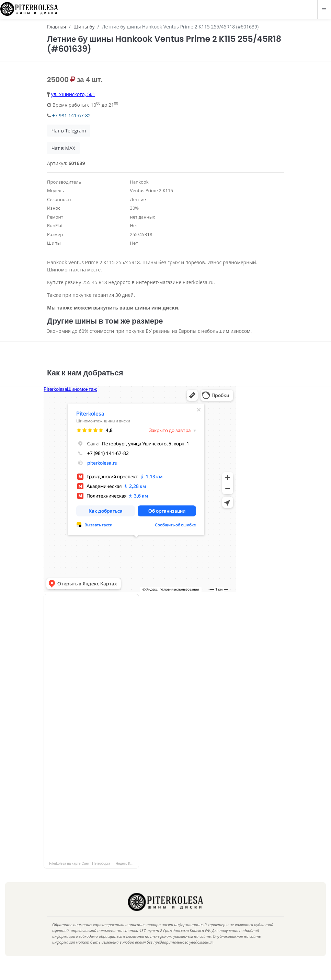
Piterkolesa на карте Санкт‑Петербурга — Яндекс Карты (94, 874)
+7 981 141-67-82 (71, 115)
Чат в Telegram (69, 131)
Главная (57, 27)
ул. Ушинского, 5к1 (73, 94)
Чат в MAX (63, 148)
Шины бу (84, 27)
